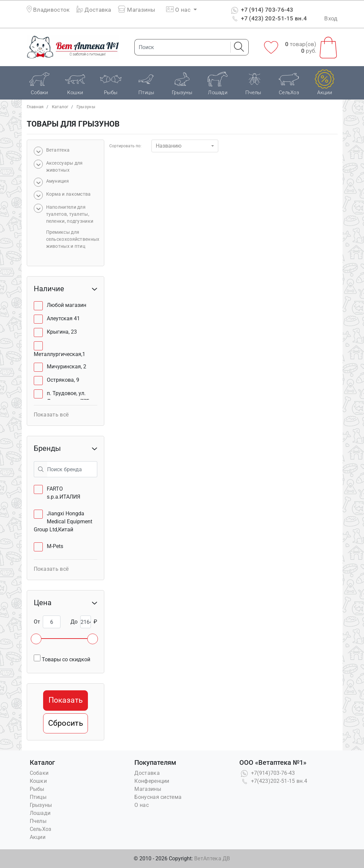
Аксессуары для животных (65, 166)
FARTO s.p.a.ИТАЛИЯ (64, 493)
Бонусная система (158, 797)
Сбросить (66, 723)
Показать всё (51, 415)
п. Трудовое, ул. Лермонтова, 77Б (68, 397)
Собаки (39, 773)
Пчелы (38, 821)
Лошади (40, 813)
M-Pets (55, 546)
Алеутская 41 (63, 318)
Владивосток (51, 10)
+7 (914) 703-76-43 (262, 10)
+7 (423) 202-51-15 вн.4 (268, 18)
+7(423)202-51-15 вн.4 (273, 781)
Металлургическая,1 (59, 354)
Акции (38, 837)
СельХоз (41, 829)
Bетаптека (58, 150)
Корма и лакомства (69, 194)
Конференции (152, 781)
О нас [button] (179, 10)
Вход (331, 18)
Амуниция (57, 181)
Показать (66, 700)
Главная (35, 107)
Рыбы (37, 789)
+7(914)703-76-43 (267, 773)
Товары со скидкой (62, 659)
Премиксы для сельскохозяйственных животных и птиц (73, 239)
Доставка (94, 10)
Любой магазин (67, 305)
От (37, 622)
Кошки (38, 781)
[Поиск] (180, 47)
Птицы (38, 797)
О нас (142, 805)
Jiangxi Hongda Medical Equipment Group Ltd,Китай (63, 522)
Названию (169, 146)
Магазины (137, 10)
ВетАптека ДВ (212, 858)
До (74, 622)
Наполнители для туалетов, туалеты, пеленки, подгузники (70, 214)
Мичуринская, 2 (67, 367)
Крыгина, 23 (62, 332)
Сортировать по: (125, 146)
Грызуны (86, 107)
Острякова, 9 (63, 380)
